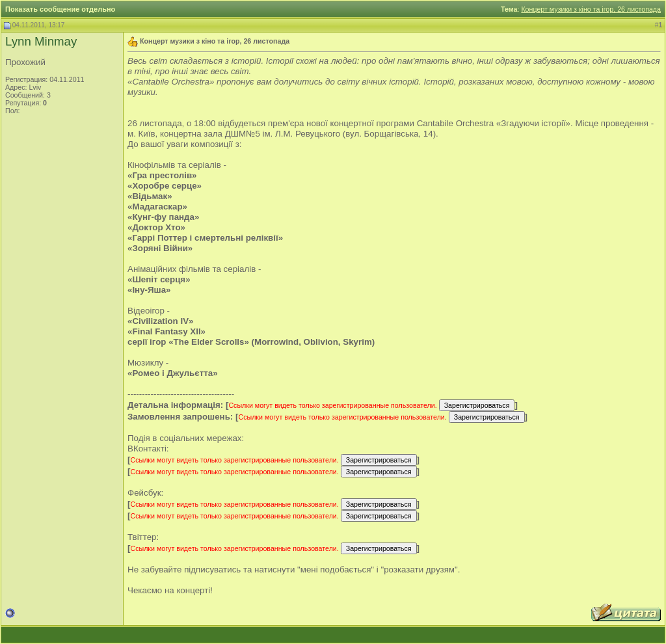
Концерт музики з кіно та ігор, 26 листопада (591, 9)
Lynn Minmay (41, 41)
